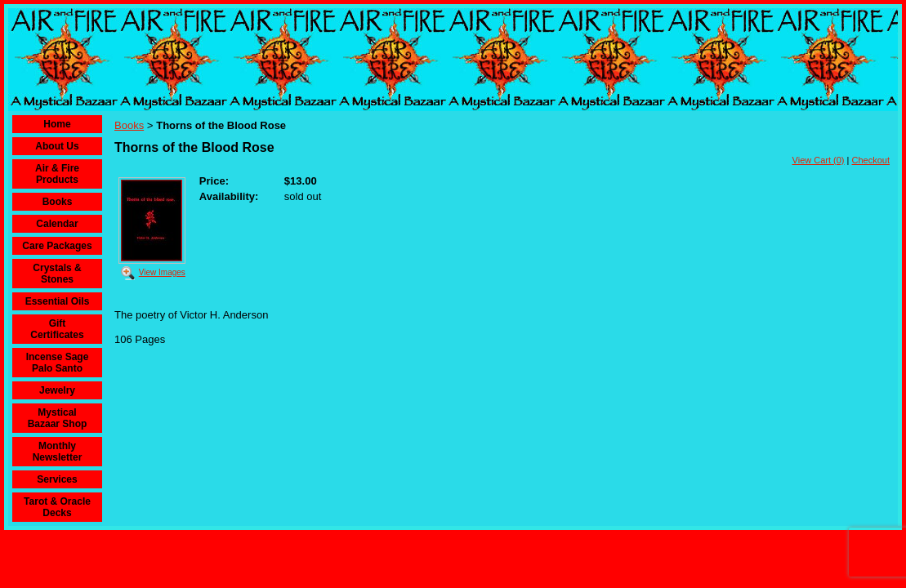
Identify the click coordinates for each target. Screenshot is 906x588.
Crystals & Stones (57, 274)
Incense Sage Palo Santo (58, 363)
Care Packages (57, 246)
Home (57, 124)
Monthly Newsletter (58, 452)
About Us (57, 146)
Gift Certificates (57, 329)
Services (57, 479)
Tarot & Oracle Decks (57, 507)
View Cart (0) (819, 160)
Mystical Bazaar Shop (58, 418)
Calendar (57, 224)
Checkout (871, 160)
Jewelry (57, 390)
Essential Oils (58, 301)
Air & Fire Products (57, 174)
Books (58, 202)
